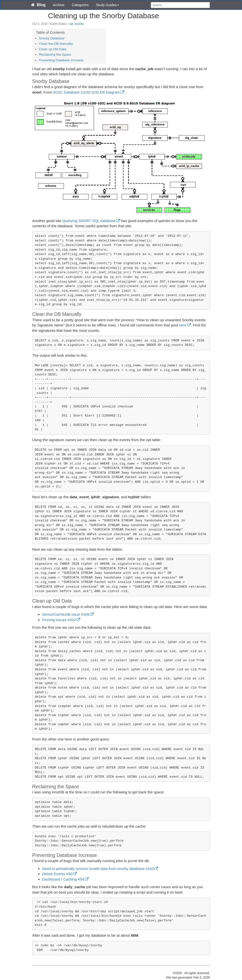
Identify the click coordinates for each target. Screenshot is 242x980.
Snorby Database (52, 38)
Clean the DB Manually (56, 44)
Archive (59, 5)
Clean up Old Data (53, 49)
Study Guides (108, 5)
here (183, 325)
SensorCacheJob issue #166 (66, 614)
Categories (80, 5)
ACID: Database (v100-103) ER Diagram (86, 92)
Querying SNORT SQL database (89, 221)
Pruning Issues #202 (59, 620)
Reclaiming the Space (55, 55)
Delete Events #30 (57, 874)
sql (71, 24)
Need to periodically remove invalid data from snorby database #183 (98, 869)
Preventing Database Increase (61, 60)
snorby (79, 24)
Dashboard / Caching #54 (63, 879)
